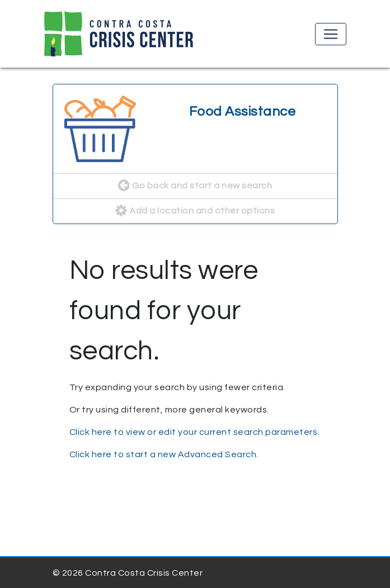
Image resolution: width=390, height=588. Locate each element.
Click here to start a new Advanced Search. (164, 454)
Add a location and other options (195, 211)
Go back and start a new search (195, 186)
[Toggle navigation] (331, 34)
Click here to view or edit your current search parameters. (194, 432)
